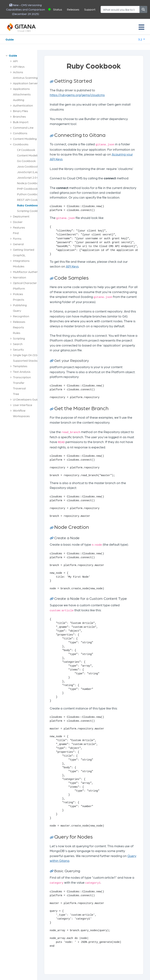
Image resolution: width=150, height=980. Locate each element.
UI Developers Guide (27, 399)
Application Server (25, 83)
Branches (19, 116)
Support (90, 9)
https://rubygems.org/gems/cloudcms (77, 95)
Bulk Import (21, 122)
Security (18, 349)
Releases (73, 9)
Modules (19, 266)
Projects (19, 299)
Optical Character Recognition (33, 283)
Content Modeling (25, 139)
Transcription (22, 377)
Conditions (20, 133)
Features (19, 227)
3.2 (140, 39)
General (18, 244)
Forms (17, 238)
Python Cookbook (29, 194)
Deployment (21, 216)
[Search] (120, 9)
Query (17, 311)
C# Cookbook (26, 150)
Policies (18, 294)
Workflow (19, 410)
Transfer (19, 383)
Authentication (23, 105)
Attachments (22, 94)
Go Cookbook (26, 161)
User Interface (23, 405)
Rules (17, 333)
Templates (20, 366)
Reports (18, 327)
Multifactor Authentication (31, 272)
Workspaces (21, 416)
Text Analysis (22, 372)
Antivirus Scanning (25, 78)
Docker (18, 222)
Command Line (23, 127)
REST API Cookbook (31, 200)
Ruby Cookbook (28, 205)
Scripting (19, 338)
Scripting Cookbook (30, 211)
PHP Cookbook (27, 189)
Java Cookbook (28, 166)
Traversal (19, 388)
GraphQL (19, 255)
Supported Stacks (25, 360)
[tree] (21, 237)
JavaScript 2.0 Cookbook (34, 177)
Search (18, 344)
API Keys (19, 66)
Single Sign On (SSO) (27, 355)
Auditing (19, 100)
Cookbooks (21, 144)
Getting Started (24, 250)
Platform (19, 288)
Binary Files (21, 111)
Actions (18, 72)
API (15, 61)
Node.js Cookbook (29, 183)
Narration (20, 277)
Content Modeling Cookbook (36, 155)
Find (16, 233)
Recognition (21, 316)
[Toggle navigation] (141, 27)
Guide (10, 39)
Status (58, 9)
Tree (16, 394)
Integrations (21, 261)
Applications (21, 89)
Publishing (20, 305)
